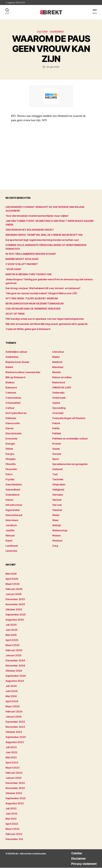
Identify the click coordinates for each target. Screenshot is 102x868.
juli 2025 (11, 625)
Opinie (56, 403)
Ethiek (9, 449)
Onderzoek (59, 398)
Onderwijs (58, 393)
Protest (57, 444)
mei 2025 (11, 635)
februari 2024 (14, 712)
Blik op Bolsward (15, 378)
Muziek (56, 373)
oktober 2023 (14, 732)
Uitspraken (59, 485)
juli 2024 (11, 686)
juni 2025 (12, 630)
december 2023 (15, 722)
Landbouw (12, 546)
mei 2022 (11, 819)
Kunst (9, 541)
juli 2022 (11, 809)
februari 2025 (14, 651)
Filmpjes (11, 459)
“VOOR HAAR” (14, 269)
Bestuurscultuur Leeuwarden (23, 373)
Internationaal (14, 516)
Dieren (9, 429)
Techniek (58, 480)
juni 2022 (11, 814)
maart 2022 (12, 829)
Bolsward (11, 388)
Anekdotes (12, 357)
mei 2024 (11, 696)
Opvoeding (59, 408)
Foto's (9, 475)
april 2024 (12, 702)
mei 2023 (11, 758)
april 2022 (12, 824)
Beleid (9, 368)
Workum (57, 541)
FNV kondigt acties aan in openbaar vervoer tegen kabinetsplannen (45, 319)
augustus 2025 (15, 620)
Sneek (56, 449)
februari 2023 (14, 773)
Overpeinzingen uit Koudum (69, 419)
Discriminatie (14, 434)
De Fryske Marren (16, 413)
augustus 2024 (15, 681)
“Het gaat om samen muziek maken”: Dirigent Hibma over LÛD (41, 294)
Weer (55, 521)
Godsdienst (58, 32)
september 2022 (16, 799)
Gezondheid (13, 490)
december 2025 (15, 600)
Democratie (13, 424)
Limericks (11, 551)
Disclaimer (76, 859)
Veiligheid (58, 490)
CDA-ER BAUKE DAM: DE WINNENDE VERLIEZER (33, 309)
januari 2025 (14, 656)
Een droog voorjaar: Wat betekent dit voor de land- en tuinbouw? (43, 288)
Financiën (11, 470)
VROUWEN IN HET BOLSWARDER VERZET (30, 230)
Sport (56, 459)
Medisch (57, 362)
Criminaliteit (13, 403)
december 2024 (15, 661)
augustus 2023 (15, 742)
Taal (55, 475)
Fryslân (10, 480)
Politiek (57, 434)
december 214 (14, 839)
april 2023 (12, 763)
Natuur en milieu (62, 378)
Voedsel (57, 510)
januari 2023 (14, 778)
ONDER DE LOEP (62, 388)
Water (56, 516)
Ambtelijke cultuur (16, 352)
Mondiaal (58, 368)
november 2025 (15, 605)
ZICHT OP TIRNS (15, 314)
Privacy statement (82, 864)
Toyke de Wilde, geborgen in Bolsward (28, 329)
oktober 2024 (14, 671)
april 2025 (12, 640)
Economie (11, 439)
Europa (10, 454)
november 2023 (15, 727)
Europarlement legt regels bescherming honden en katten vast (42, 240)
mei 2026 (11, 574)
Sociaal (57, 454)
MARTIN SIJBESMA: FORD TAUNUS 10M (28, 275)
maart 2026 (12, 584)
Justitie (10, 531)
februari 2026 (14, 589)
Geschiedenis (14, 485)
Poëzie (56, 424)
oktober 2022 (14, 793)
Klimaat (10, 536)
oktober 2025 (14, 610)
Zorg (55, 546)
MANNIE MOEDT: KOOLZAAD (22, 259)
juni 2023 (12, 753)
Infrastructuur (14, 505)
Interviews (12, 521)
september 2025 (16, 615)
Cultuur (42, 32)
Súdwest (57, 470)
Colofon (74, 853)
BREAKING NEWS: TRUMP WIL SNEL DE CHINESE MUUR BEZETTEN (44, 235)
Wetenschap (60, 531)
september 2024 (16, 676)
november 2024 (15, 666)
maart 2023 (12, 768)
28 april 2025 (53, 67)
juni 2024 (12, 691)
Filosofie (11, 464)
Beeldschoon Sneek (17, 362)
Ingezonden (13, 510)
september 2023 (16, 737)
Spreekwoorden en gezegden (70, 464)
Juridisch (11, 526)
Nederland (59, 383)
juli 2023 (11, 748)
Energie (10, 444)
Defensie (11, 419)
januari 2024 (14, 717)
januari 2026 (14, 594)
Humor (10, 500)
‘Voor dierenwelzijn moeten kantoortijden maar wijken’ (37, 216)
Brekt (16, 854)
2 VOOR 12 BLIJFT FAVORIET (22, 264)
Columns (11, 393)
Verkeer (57, 500)
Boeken (10, 383)
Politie (56, 429)
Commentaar (13, 398)
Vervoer (57, 505)
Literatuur (58, 352)
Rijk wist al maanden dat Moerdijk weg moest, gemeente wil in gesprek (46, 324)
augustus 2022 (15, 804)
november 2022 (15, 788)
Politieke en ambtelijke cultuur (70, 439)
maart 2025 (12, 645)
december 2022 (15, 783)
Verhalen (58, 495)
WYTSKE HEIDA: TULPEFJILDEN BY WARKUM (32, 299)
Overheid (58, 413)
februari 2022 (14, 834)
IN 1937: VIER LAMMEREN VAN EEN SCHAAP (31, 254)
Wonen (56, 536)
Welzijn (57, 526)
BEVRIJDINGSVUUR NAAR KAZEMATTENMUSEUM (34, 304)
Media (56, 357)
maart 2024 (12, 707)
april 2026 (12, 579)
